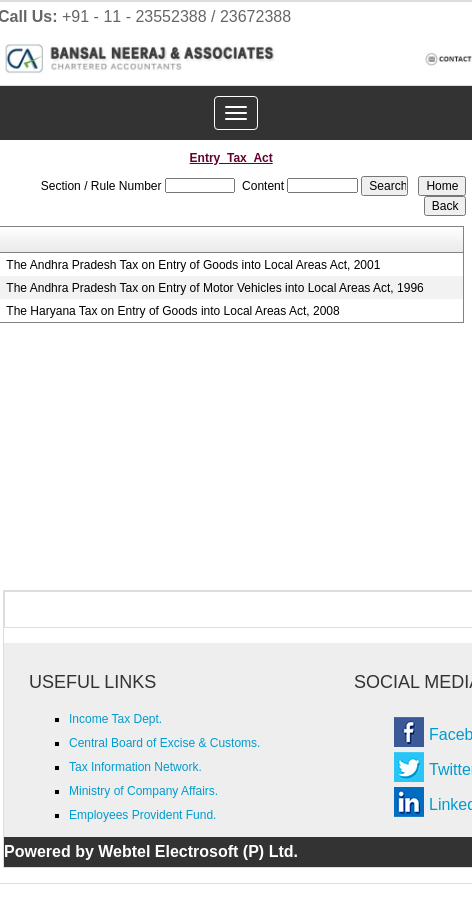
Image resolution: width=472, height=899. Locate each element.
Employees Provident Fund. (142, 815)
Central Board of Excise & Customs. (164, 743)
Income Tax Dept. (115, 719)
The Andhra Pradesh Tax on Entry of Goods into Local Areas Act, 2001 (193, 265)
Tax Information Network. (135, 767)
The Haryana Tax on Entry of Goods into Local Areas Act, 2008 (172, 311)
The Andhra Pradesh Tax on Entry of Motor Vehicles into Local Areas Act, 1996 (214, 288)
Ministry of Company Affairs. (143, 791)
